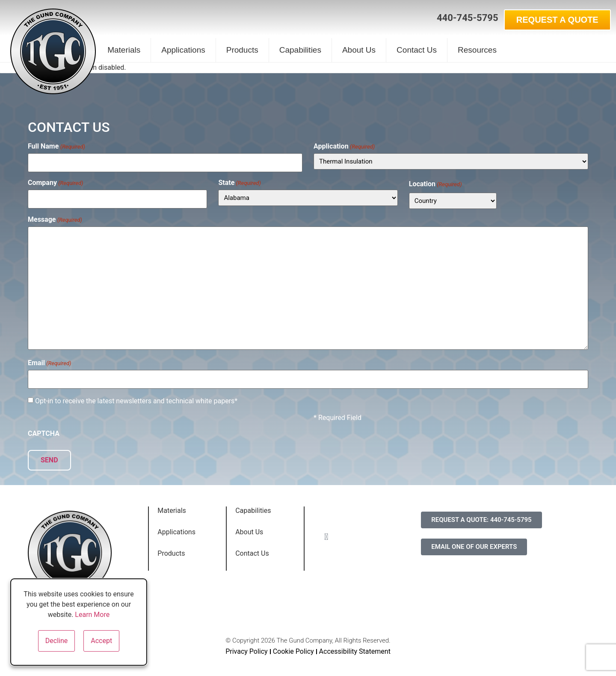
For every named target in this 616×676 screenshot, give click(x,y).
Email (49, 362)
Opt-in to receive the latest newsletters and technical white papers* (136, 398)
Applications (183, 50)
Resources (477, 50)
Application (344, 146)
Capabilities (300, 50)
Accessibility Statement (355, 647)
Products (242, 50)
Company (56, 181)
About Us (359, 50)
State (239, 181)
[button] (421, 18)
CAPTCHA (44, 431)
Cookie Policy (293, 647)
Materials (124, 50)
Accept (101, 641)
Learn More (92, 615)
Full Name (56, 146)
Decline (56, 641)
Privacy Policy (247, 647)
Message (55, 218)
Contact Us (417, 50)
